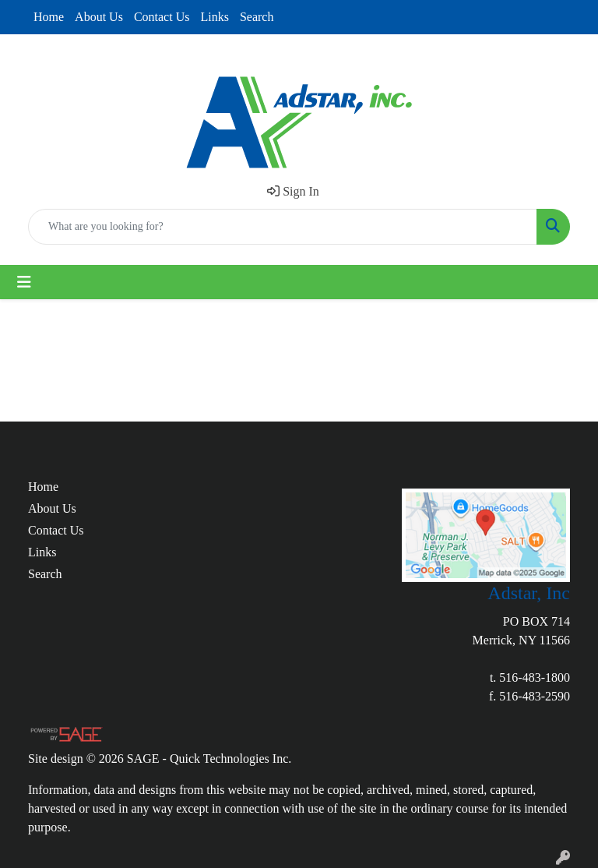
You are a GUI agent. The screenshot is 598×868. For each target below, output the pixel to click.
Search (257, 17)
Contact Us (162, 17)
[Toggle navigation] (24, 282)
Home (49, 17)
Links (214, 17)
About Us (99, 17)
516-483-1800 (535, 677)
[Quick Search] (283, 227)
